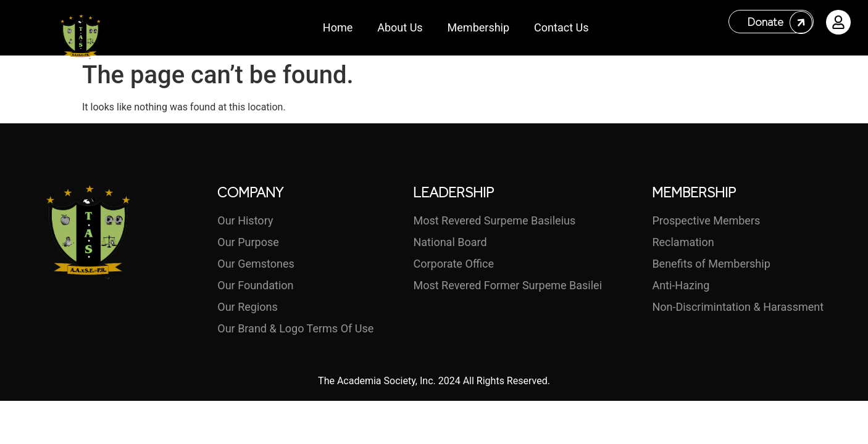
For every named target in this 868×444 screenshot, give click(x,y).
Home (338, 27)
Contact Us (561, 27)
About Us (400, 27)
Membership (479, 27)
